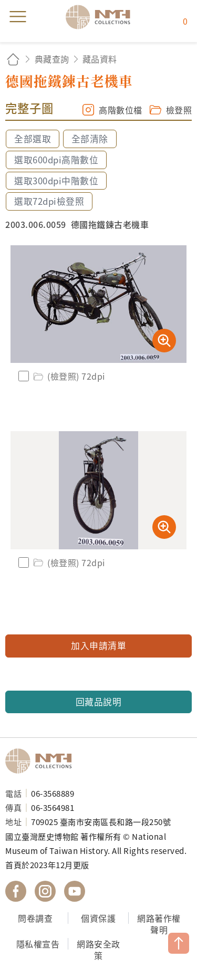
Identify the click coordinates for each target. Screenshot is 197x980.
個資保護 (98, 918)
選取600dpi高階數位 (56, 160)
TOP (179, 943)
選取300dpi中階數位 (56, 181)
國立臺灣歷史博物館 (42, 761)
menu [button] (18, 17)
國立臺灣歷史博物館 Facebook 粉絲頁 (16, 891)
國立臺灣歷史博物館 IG (45, 891)
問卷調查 (35, 918)
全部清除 (90, 139)
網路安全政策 (98, 950)
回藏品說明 (99, 702)
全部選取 (33, 139)
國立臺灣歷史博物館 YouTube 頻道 (75, 891)
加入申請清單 (98, 645)
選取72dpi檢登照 (49, 201)
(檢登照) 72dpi (68, 376)
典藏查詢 (52, 59)
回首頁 (13, 59)
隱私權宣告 (38, 944)
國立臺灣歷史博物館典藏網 (101, 17)
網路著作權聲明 (159, 924)
